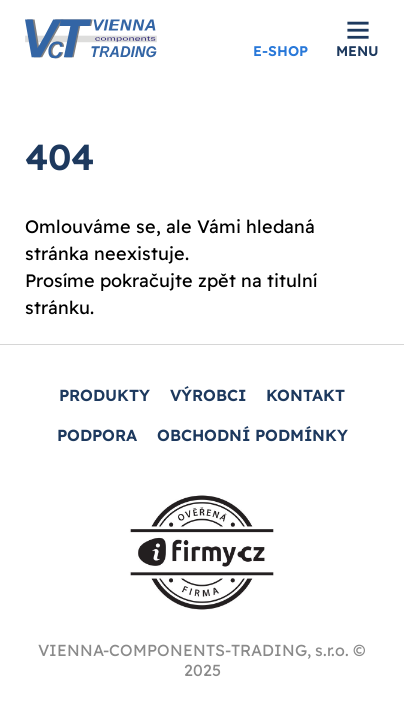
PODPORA (97, 435)
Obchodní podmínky (252, 435)
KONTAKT (305, 395)
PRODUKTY (104, 395)
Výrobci (208, 395)
